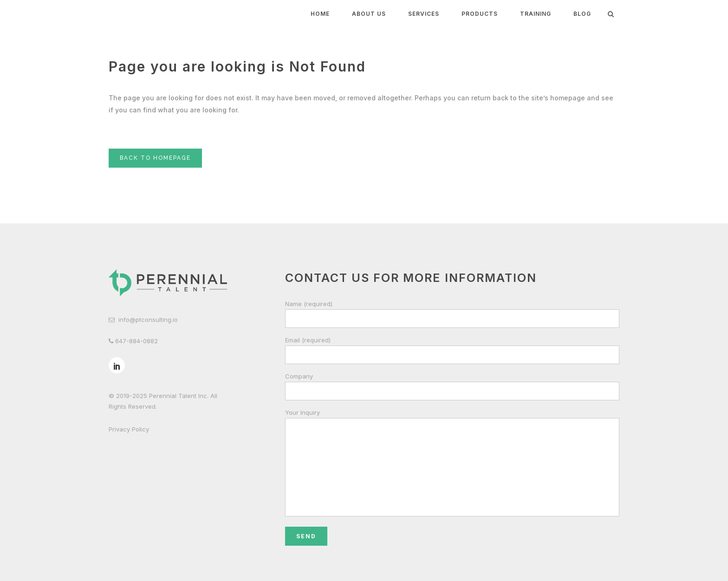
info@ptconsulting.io (148, 320)
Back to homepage (155, 158)
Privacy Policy (129, 429)
